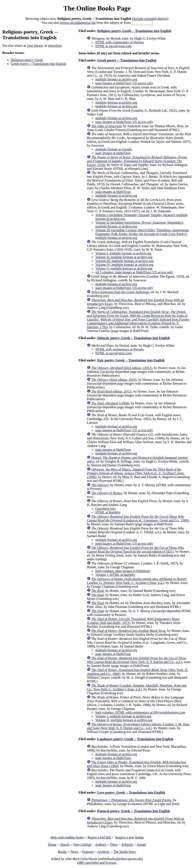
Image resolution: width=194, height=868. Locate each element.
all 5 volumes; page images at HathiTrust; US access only (134, 272)
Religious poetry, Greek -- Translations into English (134, 31)
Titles (114, 845)
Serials (141, 845)
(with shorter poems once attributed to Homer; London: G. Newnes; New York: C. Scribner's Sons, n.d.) (137, 581)
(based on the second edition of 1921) (135, 550)
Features (88, 852)
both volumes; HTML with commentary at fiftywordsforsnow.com (140, 712)
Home (52, 845)
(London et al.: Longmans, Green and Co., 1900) (138, 518)
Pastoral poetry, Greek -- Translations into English (133, 811)
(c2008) (110, 403)
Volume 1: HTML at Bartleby (115, 575)
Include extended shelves (150, 19)
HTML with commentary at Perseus (120, 42)
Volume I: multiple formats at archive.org (123, 253)
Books (62, 852)
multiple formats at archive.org (116, 79)
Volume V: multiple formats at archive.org (124, 268)
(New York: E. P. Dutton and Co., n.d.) (137, 660)
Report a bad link (99, 837)
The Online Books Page (97, 8)
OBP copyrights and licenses (96, 863)
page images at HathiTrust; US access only (124, 83)
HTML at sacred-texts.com (113, 46)
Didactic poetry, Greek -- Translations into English (133, 338)
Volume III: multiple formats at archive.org (124, 261)
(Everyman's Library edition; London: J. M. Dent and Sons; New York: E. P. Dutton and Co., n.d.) (138, 726)
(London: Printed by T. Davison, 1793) (138, 319)
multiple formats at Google (114, 149)
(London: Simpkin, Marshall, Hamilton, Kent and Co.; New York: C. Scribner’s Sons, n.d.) (137, 687)
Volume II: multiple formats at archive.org (124, 257)
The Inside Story (125, 852)
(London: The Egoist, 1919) (137, 161)
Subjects (127, 845)
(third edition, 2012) (112, 391)
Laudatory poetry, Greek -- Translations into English (135, 739)
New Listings (82, 845)
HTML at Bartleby (108, 512)
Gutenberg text (105, 509)
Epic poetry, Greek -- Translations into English (131, 360)
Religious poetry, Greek (27, 60)
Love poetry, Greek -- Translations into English (131, 792)
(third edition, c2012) (122, 368)
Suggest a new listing (129, 837)
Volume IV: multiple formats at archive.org (124, 265)
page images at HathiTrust (113, 153)
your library (35, 46)
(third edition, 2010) (114, 380)
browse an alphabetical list (78, 23)
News (74, 852)
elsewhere (55, 46)
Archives (104, 852)
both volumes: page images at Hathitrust (123, 571)
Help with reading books (67, 837)
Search (65, 845)
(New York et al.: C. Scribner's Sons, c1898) (136, 473)
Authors (101, 845)
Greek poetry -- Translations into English (38, 64)
